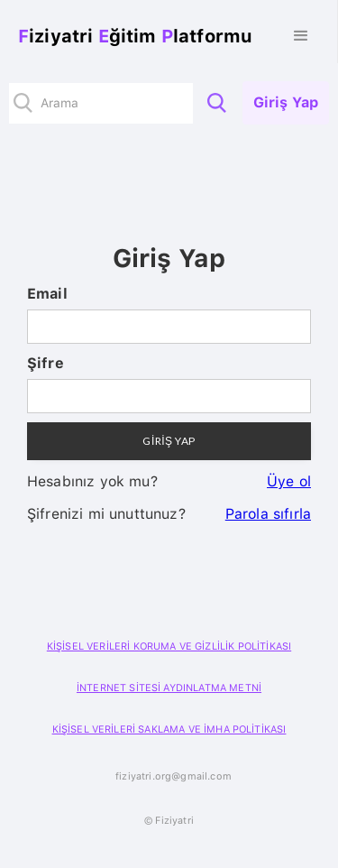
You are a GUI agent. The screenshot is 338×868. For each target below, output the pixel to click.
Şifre (46, 363)
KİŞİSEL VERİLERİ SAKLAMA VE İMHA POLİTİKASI (169, 729)
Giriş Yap (286, 102)
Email (47, 294)
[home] (131, 36)
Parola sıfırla (268, 514)
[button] (301, 36)
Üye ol (289, 481)
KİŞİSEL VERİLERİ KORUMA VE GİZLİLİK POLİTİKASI (169, 646)
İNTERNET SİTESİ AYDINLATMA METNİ (169, 688)
